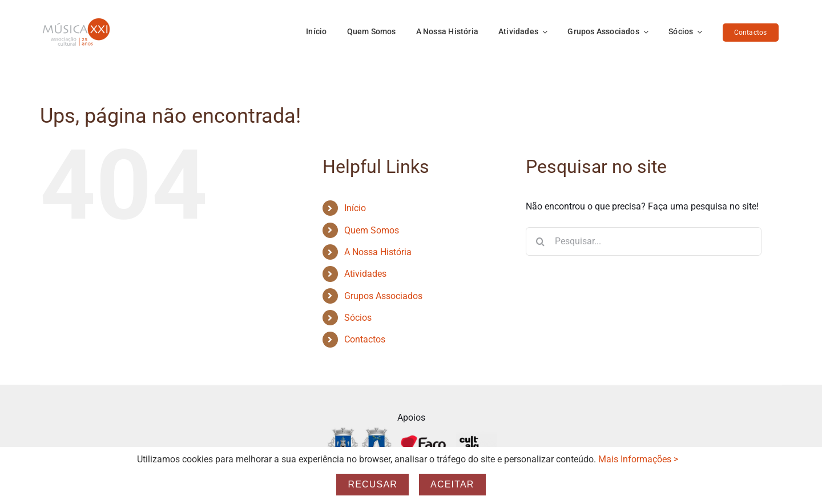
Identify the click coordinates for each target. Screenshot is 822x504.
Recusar (372, 484)
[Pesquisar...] (644, 241)
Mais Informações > (638, 459)
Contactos (365, 339)
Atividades (365, 274)
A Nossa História (378, 252)
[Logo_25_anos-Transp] (77, 21)
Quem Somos (372, 230)
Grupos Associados (383, 296)
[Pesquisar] (540, 241)
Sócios (358, 318)
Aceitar (452, 484)
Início (355, 208)
